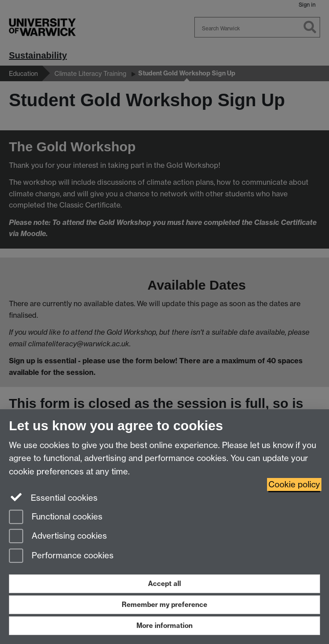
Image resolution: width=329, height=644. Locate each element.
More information (164, 625)
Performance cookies (61, 556)
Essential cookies (53, 497)
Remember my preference (164, 605)
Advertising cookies (58, 537)
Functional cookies (56, 517)
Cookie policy (294, 484)
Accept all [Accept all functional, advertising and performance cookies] (164, 584)
